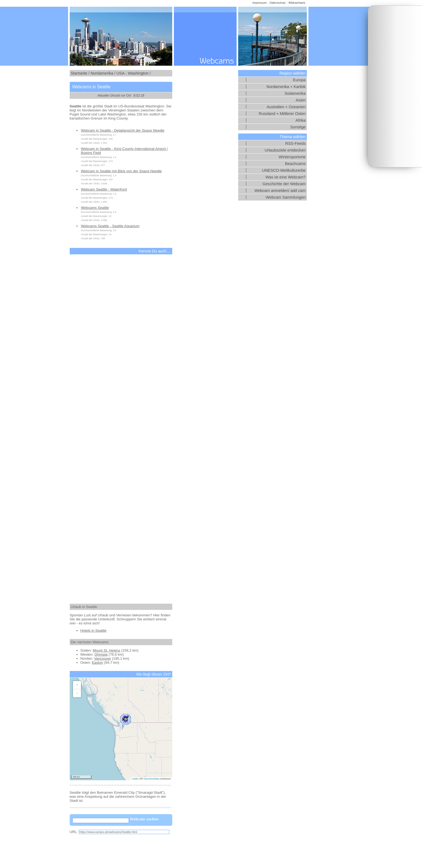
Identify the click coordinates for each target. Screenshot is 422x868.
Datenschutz (278, 3)
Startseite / (80, 73)
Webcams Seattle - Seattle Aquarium (110, 226)
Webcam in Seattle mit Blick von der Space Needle (122, 171)
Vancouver (103, 658)
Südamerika (295, 93)
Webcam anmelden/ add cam (280, 191)
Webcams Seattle (95, 208)
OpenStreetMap (151, 779)
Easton (97, 663)
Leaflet (135, 779)
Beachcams (295, 164)
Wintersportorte (292, 157)
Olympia (101, 654)
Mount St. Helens (106, 650)
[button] (125, 720)
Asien (301, 100)
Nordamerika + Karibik (286, 87)
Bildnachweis (297, 3)
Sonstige (298, 127)
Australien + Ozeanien (286, 107)
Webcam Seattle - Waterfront (104, 189)
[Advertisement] (395, 86)
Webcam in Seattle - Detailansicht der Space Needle (123, 130)
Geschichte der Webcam (284, 184)
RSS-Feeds (296, 143)
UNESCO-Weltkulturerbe (284, 170)
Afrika (300, 120)
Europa (299, 80)
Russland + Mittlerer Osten (282, 114)
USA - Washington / (134, 73)
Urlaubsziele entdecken (285, 150)
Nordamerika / (103, 73)
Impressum (260, 3)
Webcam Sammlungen (286, 197)
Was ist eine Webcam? (285, 177)
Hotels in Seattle (94, 630)
